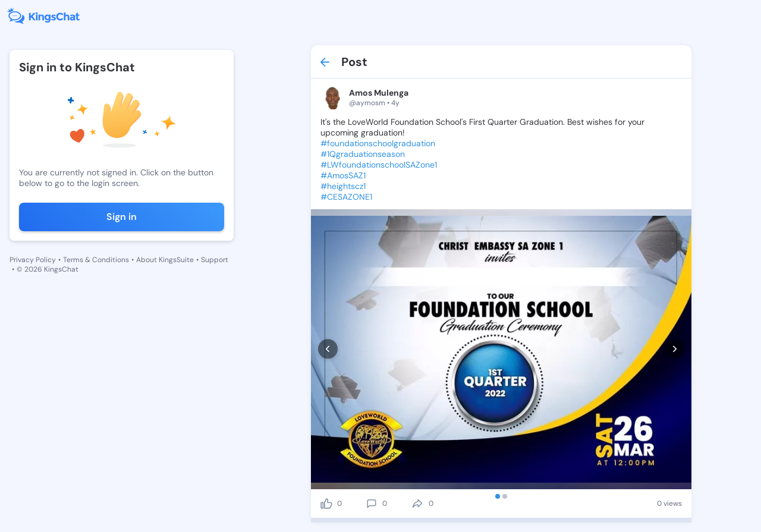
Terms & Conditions (96, 260)
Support (215, 260)
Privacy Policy (33, 260)
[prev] (328, 349)
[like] (326, 503)
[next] (674, 349)
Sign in (122, 217)
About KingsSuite (165, 260)
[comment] (372, 503)
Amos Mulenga (379, 93)
